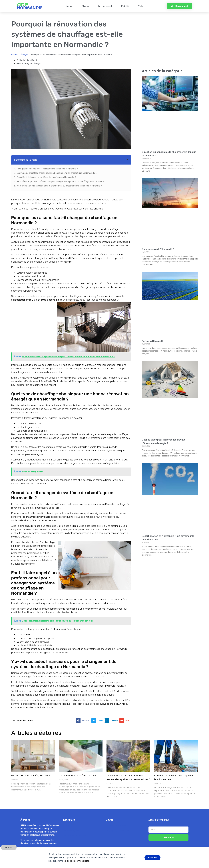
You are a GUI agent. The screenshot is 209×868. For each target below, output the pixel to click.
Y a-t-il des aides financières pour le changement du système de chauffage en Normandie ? (59, 186)
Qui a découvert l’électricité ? (158, 249)
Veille (141, 6)
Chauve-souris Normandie (118, 825)
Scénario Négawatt (152, 341)
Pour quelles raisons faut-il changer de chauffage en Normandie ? (47, 169)
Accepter (152, 857)
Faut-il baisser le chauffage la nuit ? (31, 776)
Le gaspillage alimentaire (118, 831)
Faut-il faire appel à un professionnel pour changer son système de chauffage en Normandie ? (60, 181)
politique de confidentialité (76, 861)
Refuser (9, 847)
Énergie (69, 6)
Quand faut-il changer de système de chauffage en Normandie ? (46, 177)
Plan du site (69, 841)
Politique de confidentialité (76, 836)
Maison (85, 6)
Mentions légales (71, 831)
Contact (67, 825)
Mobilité (125, 6)
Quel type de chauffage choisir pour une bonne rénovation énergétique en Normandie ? (57, 173)
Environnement (105, 6)
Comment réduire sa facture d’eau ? (79, 776)
